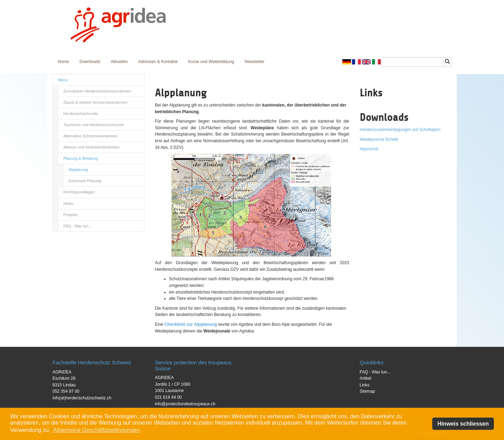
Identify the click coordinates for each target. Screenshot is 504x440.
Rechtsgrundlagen (79, 192)
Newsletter (255, 62)
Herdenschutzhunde (80, 114)
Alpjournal (369, 149)
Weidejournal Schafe (379, 139)
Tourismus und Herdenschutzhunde (94, 125)
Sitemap (367, 391)
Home (63, 62)
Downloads (90, 62)
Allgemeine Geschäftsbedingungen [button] (96, 430)
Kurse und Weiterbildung (211, 62)
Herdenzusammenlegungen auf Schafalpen (400, 130)
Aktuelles (119, 62)
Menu (63, 80)
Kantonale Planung (85, 181)
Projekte (70, 215)
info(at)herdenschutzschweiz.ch (82, 398)
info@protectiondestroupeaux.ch (185, 404)
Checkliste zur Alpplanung (191, 324)
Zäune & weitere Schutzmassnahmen (95, 102)
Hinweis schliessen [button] (463, 424)
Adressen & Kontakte (158, 62)
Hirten (68, 204)
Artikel (366, 378)
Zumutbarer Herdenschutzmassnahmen (97, 91)
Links (365, 385)
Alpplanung (78, 170)
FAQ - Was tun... (78, 226)
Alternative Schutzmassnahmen (90, 136)
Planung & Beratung (80, 158)
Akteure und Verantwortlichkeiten (92, 147)
